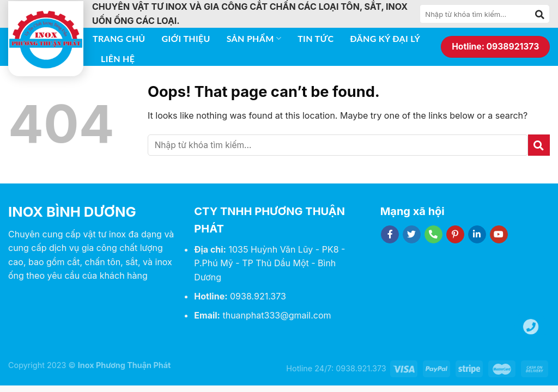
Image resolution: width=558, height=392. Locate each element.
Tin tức (316, 38)
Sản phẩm (254, 39)
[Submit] (540, 14)
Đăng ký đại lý (385, 38)
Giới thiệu (186, 38)
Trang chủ (119, 38)
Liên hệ (118, 59)
